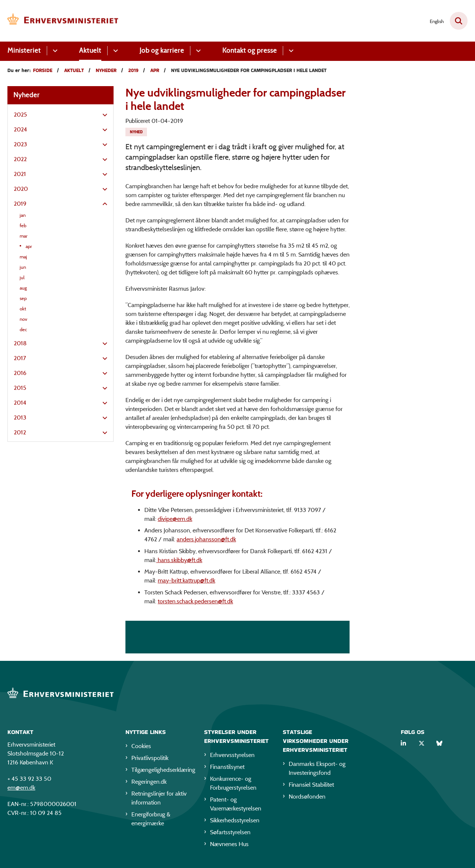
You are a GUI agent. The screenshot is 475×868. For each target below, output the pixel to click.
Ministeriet (24, 50)
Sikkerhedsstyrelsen (235, 820)
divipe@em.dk (175, 519)
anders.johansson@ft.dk (206, 539)
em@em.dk (21, 788)
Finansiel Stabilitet (311, 785)
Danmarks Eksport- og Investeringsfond (317, 768)
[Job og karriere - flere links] (197, 51)
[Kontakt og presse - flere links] (290, 51)
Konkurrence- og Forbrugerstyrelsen (233, 783)
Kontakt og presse (250, 50)
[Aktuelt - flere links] (114, 51)
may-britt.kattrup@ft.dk (186, 580)
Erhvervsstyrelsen (232, 755)
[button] (103, 115)
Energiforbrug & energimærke (151, 819)
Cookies (141, 746)
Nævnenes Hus (229, 844)
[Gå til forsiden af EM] (63, 21)
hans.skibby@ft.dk (179, 560)
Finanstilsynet (227, 767)
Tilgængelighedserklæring (162, 770)
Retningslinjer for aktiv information (159, 798)
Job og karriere (162, 50)
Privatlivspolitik (150, 758)
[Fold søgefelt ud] (459, 21)
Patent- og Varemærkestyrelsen (236, 804)
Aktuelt (90, 50)
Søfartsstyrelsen (230, 832)
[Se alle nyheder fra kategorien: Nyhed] (136, 132)
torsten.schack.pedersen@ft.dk (195, 601)
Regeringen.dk (149, 782)
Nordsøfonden (307, 797)
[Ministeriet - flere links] (54, 51)
